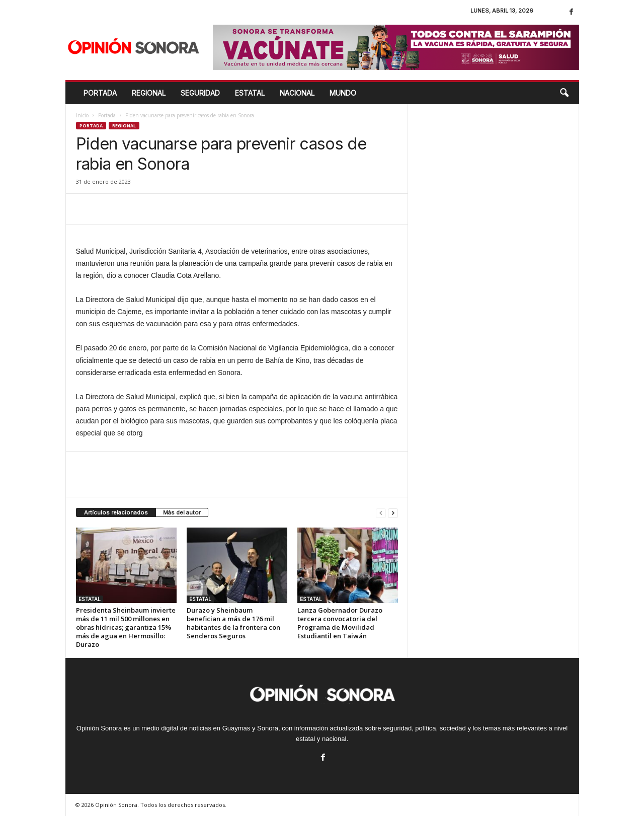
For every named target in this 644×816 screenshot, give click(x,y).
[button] (564, 93)
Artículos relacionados (116, 512)
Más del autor (182, 512)
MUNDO (343, 93)
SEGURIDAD (200, 93)
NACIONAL (297, 93)
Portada (100, 93)
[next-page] (393, 513)
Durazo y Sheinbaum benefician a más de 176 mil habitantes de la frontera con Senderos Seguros (233, 623)
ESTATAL (250, 93)
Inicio (82, 115)
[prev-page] (381, 513)
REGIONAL (149, 93)
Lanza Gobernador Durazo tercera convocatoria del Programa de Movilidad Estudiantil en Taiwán (340, 623)
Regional (124, 126)
